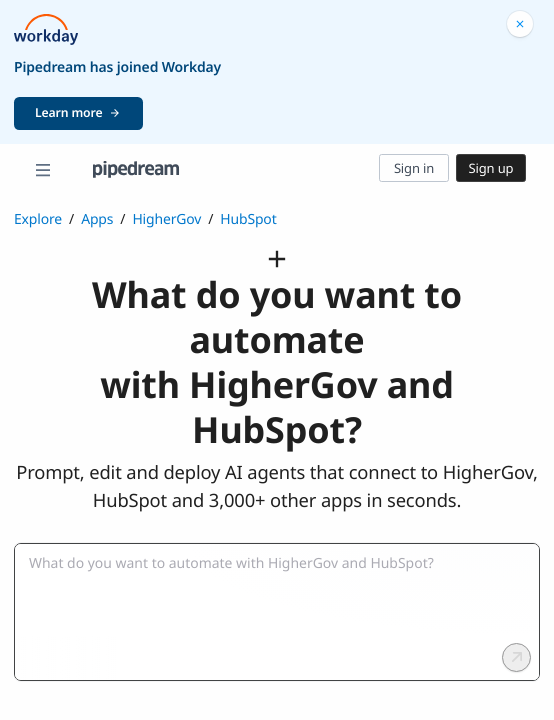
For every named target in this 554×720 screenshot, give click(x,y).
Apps (97, 219)
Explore (38, 219)
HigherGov (166, 219)
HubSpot (248, 219)
